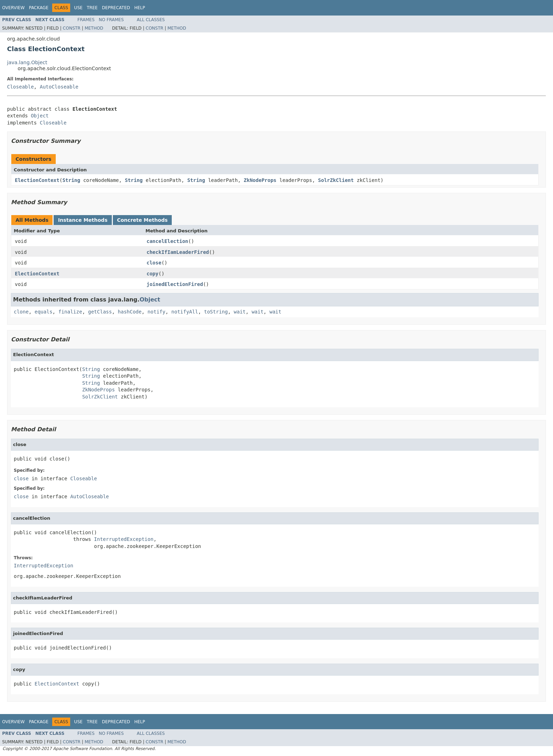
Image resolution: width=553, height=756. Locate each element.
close (154, 263)
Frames (86, 20)
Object (40, 116)
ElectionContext (37, 180)
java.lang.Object (27, 62)
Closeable (20, 87)
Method (94, 28)
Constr (72, 28)
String (71, 180)
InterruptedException (124, 539)
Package (39, 8)
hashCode (130, 312)
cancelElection (168, 241)
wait (240, 312)
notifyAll (185, 312)
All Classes (151, 20)
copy (153, 274)
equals (44, 312)
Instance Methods (83, 220)
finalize (70, 312)
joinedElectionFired (175, 284)
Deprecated (116, 8)
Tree (92, 8)
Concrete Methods (142, 220)
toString (216, 312)
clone (21, 312)
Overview (13, 8)
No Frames (111, 20)
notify (156, 312)
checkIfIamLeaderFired (178, 252)
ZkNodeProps (260, 180)
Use (78, 8)
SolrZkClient (336, 180)
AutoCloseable (59, 87)
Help (140, 8)
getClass (100, 312)
